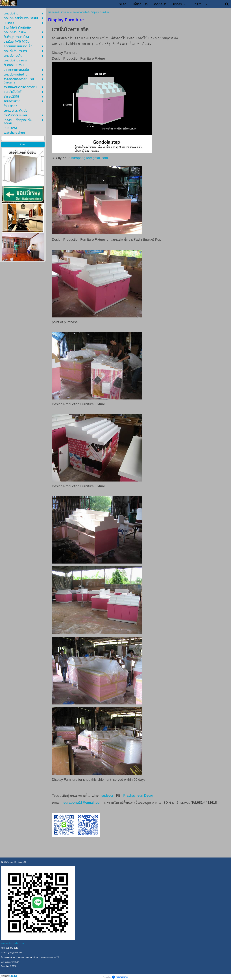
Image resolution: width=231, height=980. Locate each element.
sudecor (107, 795)
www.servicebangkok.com (12, 943)
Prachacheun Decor (139, 795)
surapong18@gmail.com (90, 158)
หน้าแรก (53, 12)
